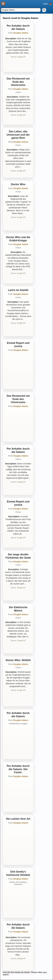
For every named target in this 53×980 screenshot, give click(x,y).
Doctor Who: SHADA (18, 660)
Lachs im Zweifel (18, 290)
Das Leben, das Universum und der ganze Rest (18, 135)
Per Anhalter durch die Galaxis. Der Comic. (18, 769)
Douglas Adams (21, 33)
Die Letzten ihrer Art (18, 819)
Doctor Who (18, 184)
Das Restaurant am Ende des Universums (18, 82)
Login (45, 4)
